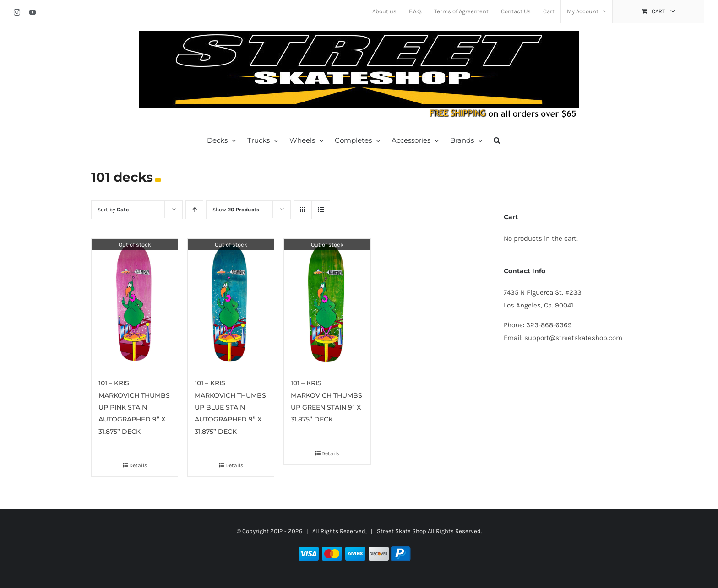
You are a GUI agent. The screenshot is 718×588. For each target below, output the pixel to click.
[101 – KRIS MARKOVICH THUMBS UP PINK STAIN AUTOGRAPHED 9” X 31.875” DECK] (135, 303)
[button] (497, 140)
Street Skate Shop (402, 531)
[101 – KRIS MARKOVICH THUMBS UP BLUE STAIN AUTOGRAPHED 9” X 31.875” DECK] (231, 303)
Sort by (113, 210)
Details (138, 465)
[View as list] (321, 210)
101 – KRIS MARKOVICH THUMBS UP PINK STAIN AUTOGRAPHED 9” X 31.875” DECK (134, 407)
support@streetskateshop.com (573, 338)
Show (236, 210)
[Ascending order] (194, 210)
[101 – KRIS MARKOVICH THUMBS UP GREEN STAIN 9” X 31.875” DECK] (327, 303)
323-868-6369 (549, 325)
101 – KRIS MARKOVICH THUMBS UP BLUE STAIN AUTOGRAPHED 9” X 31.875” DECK (230, 407)
